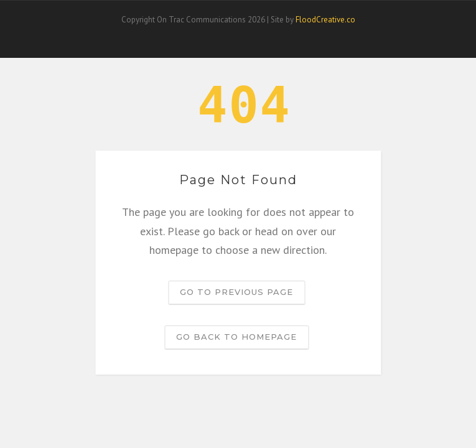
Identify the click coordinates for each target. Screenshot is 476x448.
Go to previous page (236, 292)
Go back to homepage (236, 337)
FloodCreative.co (325, 20)
